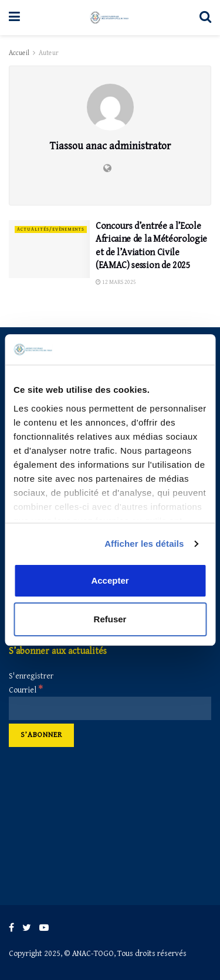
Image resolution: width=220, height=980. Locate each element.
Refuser (110, 619)
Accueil (19, 53)
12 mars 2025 (116, 282)
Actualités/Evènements (51, 229)
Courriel (26, 690)
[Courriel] (110, 708)
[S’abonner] (41, 735)
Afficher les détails (144, 544)
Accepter (110, 580)
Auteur (49, 53)
